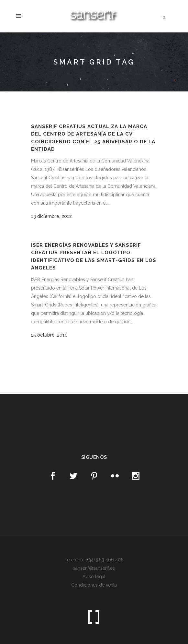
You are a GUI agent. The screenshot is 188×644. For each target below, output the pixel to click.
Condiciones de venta (94, 585)
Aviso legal (94, 577)
